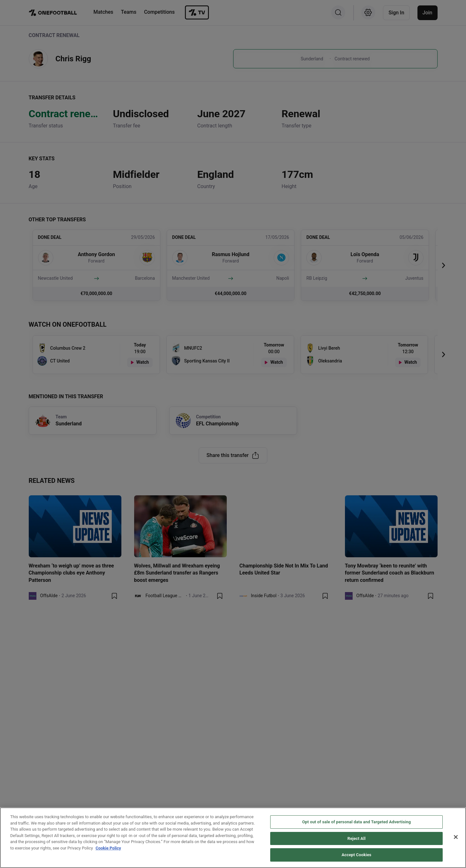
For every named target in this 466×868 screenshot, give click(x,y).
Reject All (357, 838)
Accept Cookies (357, 855)
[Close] (456, 837)
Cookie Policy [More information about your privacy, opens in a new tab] (108, 848)
